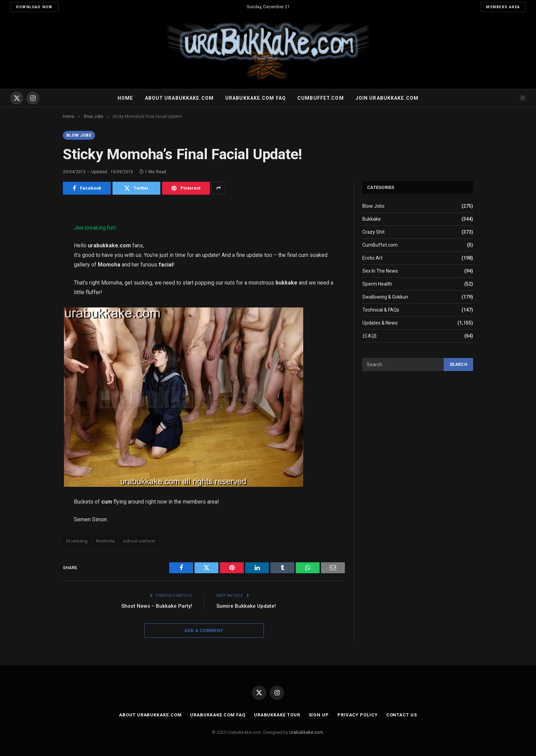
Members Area (503, 7)
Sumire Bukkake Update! (246, 606)
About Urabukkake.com (179, 98)
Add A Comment (204, 630)
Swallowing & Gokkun (385, 297)
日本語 (370, 336)
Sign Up (319, 715)
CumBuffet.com (380, 245)
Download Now (34, 7)
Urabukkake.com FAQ (256, 98)
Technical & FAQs (381, 310)
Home (125, 98)
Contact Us (402, 715)
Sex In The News (380, 271)
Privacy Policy (358, 715)
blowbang (77, 541)
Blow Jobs (79, 135)
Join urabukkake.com (387, 98)
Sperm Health (377, 284)
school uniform (139, 541)
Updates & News (380, 323)
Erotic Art (372, 258)
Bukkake (372, 219)
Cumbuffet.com (321, 98)
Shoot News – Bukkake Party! (157, 606)
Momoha (105, 541)
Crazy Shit (373, 232)
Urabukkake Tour (277, 715)
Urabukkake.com (306, 732)
